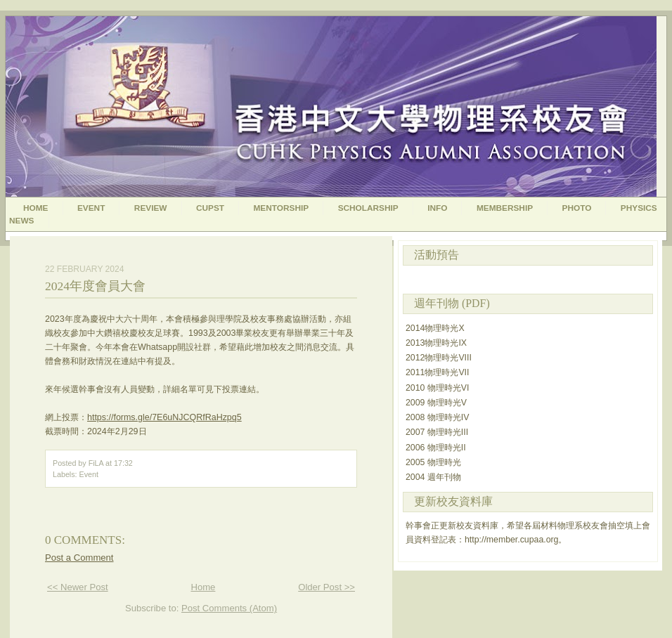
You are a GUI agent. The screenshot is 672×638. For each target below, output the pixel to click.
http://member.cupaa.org (511, 540)
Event (91, 208)
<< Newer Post (78, 587)
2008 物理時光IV (437, 417)
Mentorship (282, 208)
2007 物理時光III (437, 432)
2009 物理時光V (436, 403)
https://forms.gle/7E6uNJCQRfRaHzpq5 (164, 417)
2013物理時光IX (436, 343)
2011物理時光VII (437, 372)
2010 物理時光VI (437, 388)
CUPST (210, 208)
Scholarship (368, 208)
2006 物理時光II (436, 448)
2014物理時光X (435, 328)
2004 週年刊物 (433, 477)
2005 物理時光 (433, 462)
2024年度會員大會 (95, 286)
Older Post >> (327, 587)
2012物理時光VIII (439, 358)
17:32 (123, 463)
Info (437, 208)
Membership (505, 208)
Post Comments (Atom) (229, 608)
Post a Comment (79, 558)
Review (151, 208)
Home (36, 208)
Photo (577, 208)
